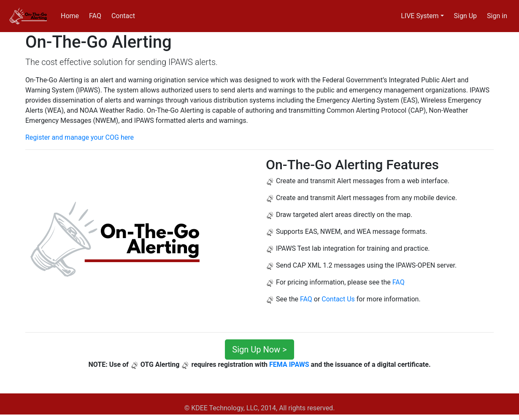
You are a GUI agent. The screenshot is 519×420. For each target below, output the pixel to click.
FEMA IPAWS (289, 364)
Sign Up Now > (259, 350)
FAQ (95, 16)
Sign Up (466, 16)
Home (70, 16)
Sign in (497, 16)
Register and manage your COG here (80, 137)
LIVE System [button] (420, 16)
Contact (123, 16)
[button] (42, 241)
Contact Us (338, 299)
